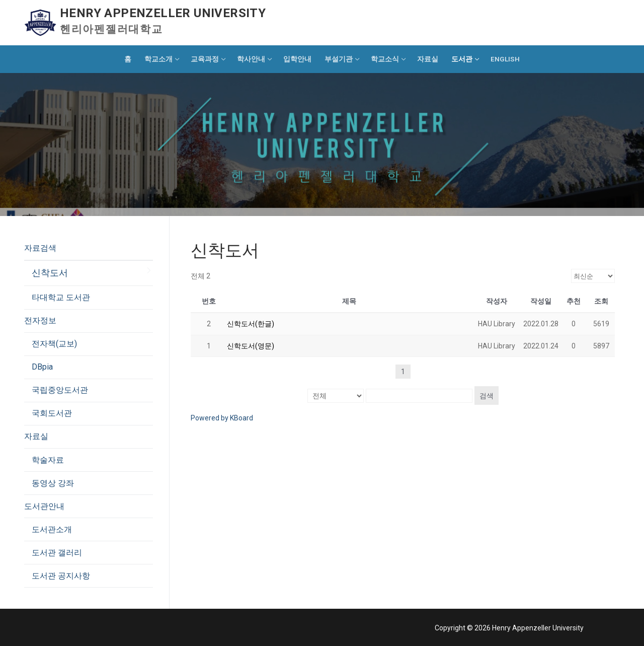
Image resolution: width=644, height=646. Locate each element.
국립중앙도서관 (60, 390)
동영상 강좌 (53, 483)
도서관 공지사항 (61, 576)
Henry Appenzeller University (163, 13)
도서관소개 (52, 529)
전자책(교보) (54, 344)
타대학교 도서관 (61, 297)
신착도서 (50, 273)
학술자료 (48, 460)
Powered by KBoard (222, 418)
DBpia (42, 367)
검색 (487, 396)
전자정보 (41, 320)
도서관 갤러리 (57, 553)
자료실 (37, 436)
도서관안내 (45, 506)
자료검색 (41, 248)
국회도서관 (52, 413)
